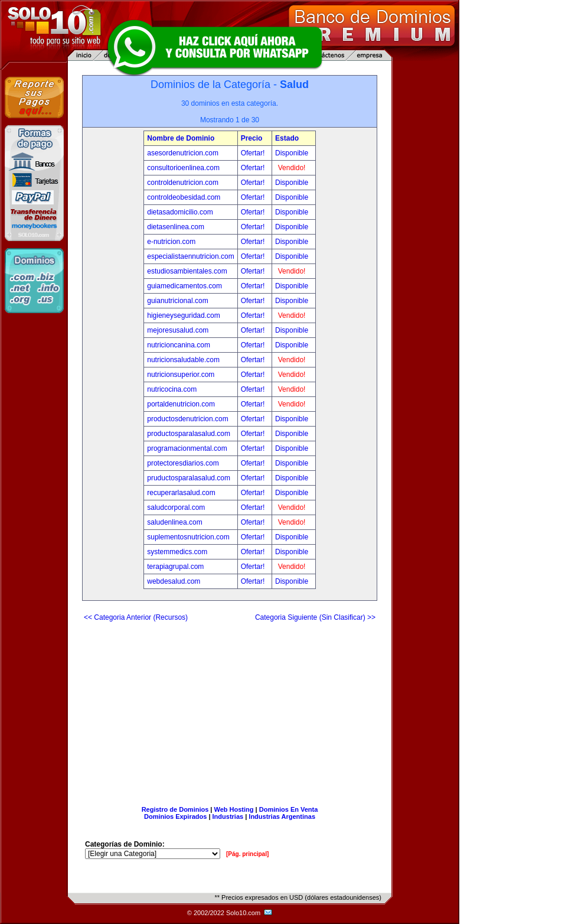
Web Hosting (234, 809)
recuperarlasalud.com (181, 493)
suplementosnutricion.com (188, 537)
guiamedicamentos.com (184, 286)
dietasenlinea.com (176, 227)
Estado (287, 138)
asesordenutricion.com (183, 153)
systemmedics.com (177, 552)
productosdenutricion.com (187, 419)
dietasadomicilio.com (180, 212)
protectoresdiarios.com (183, 463)
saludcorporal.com (176, 507)
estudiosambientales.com (187, 271)
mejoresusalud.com (178, 330)
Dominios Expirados (175, 816)
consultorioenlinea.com (183, 168)
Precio (252, 138)
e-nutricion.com (171, 242)
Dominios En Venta (289, 809)
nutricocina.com (172, 389)
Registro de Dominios (175, 809)
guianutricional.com (177, 301)
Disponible (292, 153)
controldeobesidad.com (184, 197)
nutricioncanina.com (179, 345)
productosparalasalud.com (189, 434)
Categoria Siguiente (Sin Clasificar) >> (315, 617)
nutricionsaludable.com (183, 360)
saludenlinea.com (174, 522)
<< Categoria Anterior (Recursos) (136, 617)
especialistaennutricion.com (190, 256)
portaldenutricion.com (181, 404)
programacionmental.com (187, 448)
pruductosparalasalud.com (189, 478)
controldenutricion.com (183, 183)
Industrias (228, 816)
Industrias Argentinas (282, 816)
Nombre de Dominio (181, 138)
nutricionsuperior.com (181, 375)
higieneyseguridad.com (183, 315)
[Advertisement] (230, 709)
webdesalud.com (174, 581)
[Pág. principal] (247, 854)
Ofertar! (254, 153)
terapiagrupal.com (175, 567)
